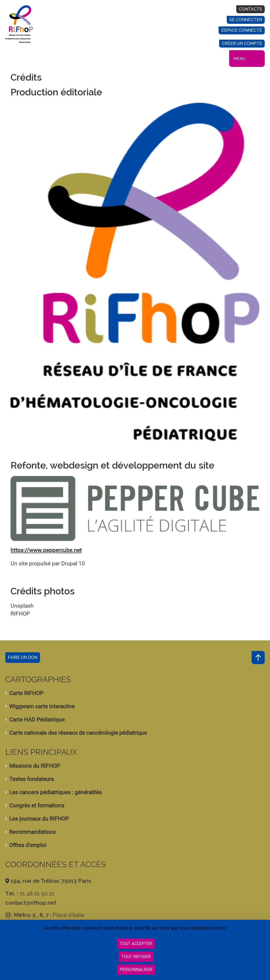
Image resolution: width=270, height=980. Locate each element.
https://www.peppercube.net (46, 550)
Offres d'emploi (28, 845)
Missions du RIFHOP (35, 766)
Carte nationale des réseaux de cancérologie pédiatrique (78, 733)
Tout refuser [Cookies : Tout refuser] (136, 957)
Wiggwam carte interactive (42, 706)
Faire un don (23, 657)
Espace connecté (242, 30)
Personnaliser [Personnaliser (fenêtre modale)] (136, 970)
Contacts (250, 9)
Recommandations (32, 832)
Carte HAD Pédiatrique (37, 720)
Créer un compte (242, 43)
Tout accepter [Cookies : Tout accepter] (136, 944)
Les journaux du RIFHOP (39, 819)
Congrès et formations (37, 806)
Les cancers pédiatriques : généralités (56, 792)
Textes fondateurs (32, 779)
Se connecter (246, 20)
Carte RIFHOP (26, 693)
